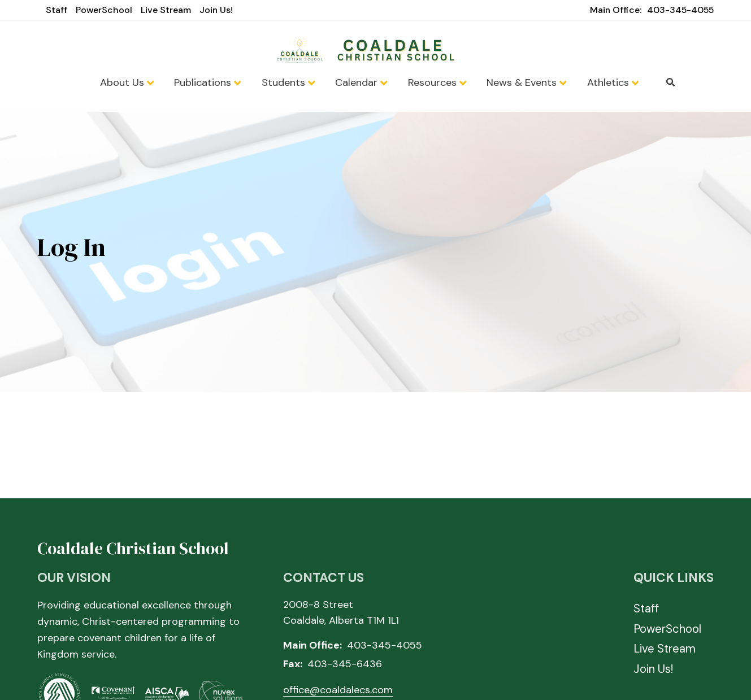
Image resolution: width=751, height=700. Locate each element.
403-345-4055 (680, 10)
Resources (437, 82)
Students (288, 82)
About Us (127, 82)
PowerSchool (104, 10)
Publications (207, 82)
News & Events (526, 82)
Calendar (361, 82)
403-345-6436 (345, 664)
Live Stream (166, 10)
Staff (57, 10)
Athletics (613, 82)
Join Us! (216, 10)
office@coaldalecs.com (338, 690)
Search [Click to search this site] (670, 82)
